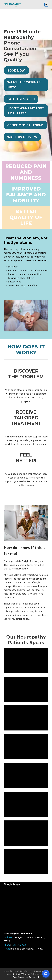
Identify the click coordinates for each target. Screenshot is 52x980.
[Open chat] (46, 974)
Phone (7, 945)
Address (8, 937)
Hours (7, 949)
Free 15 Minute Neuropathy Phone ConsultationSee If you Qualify (22, 46)
